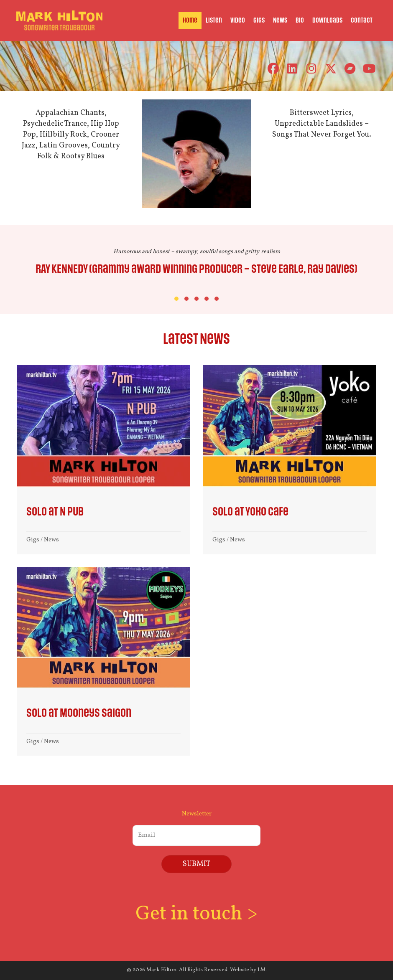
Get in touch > (196, 913)
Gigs (33, 540)
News (51, 540)
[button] (273, 69)
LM (262, 969)
